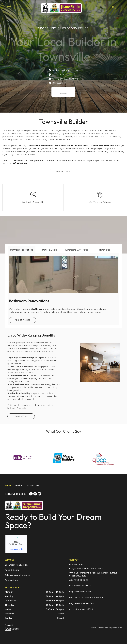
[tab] (22, 250)
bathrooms (38, 309)
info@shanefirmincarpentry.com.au (87, 569)
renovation (34, 145)
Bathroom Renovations (29, 301)
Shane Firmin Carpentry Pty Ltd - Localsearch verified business (16, 544)
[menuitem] (9, 487)
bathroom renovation (55, 145)
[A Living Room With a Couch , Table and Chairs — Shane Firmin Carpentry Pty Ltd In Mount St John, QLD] (100, 374)
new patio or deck (78, 145)
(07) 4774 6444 (20, 163)
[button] (9, 8)
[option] (24, 458)
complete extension (103, 145)
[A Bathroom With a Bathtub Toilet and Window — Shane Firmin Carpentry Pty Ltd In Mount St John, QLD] (63, 274)
